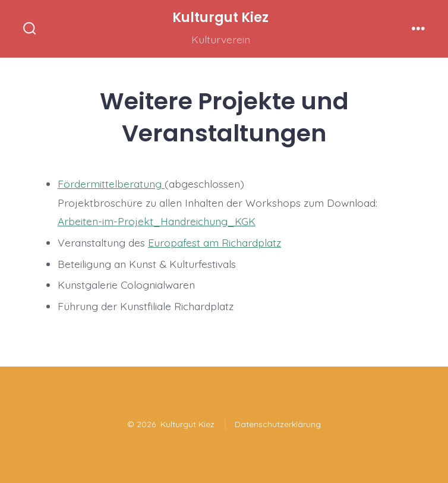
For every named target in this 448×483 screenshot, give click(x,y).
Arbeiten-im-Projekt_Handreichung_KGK (157, 221)
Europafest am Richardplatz (214, 242)
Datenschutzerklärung (278, 424)
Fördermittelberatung (111, 184)
